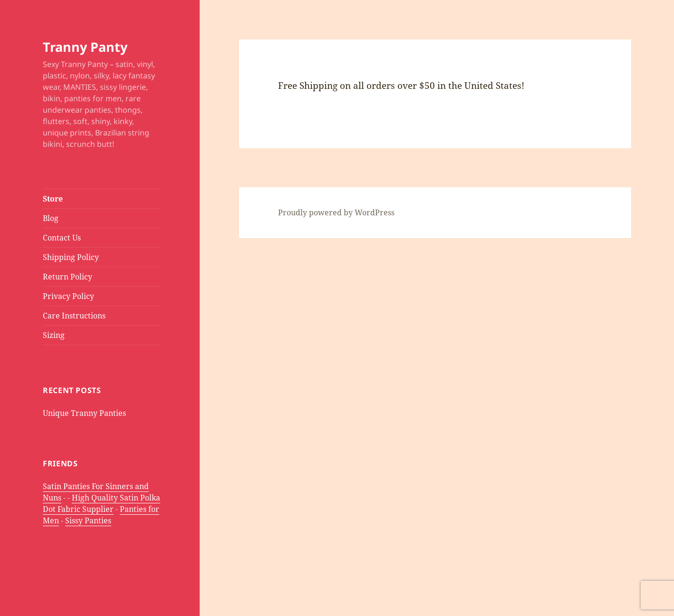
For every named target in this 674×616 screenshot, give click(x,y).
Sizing (54, 335)
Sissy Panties (88, 520)
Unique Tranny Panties (84, 413)
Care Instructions (74, 316)
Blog (51, 218)
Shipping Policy (71, 257)
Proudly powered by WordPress (336, 212)
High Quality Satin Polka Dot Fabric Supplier (101, 503)
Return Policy (67, 277)
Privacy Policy (68, 296)
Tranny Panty (85, 47)
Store (53, 199)
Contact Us (62, 238)
